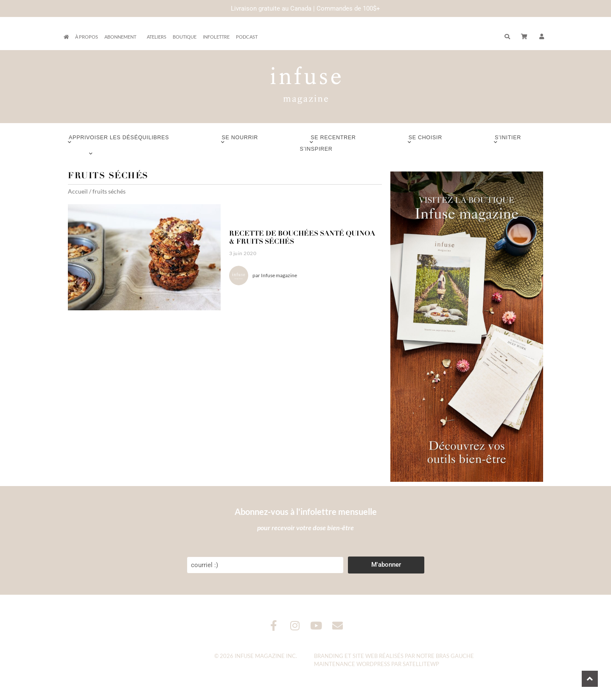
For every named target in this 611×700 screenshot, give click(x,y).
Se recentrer (333, 140)
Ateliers (157, 37)
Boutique (185, 37)
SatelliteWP (421, 664)
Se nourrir (240, 140)
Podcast (247, 37)
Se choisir (425, 140)
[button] (542, 37)
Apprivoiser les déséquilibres (119, 140)
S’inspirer (316, 151)
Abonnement (122, 37)
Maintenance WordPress (352, 664)
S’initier (508, 140)
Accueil (78, 191)
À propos (87, 37)
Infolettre (216, 37)
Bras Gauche (455, 656)
